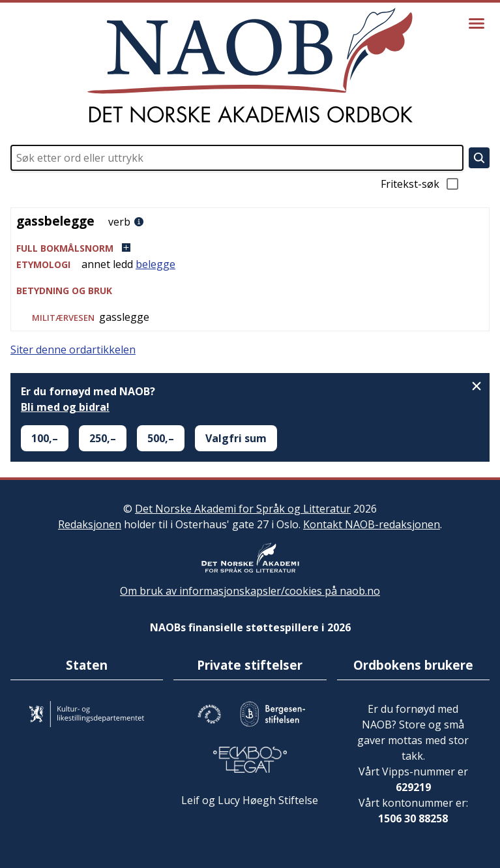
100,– (45, 438)
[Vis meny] (477, 23)
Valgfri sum (236, 438)
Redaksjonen (90, 524)
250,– (103, 438)
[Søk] (479, 158)
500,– (161, 438)
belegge (155, 264)
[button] (250, 248)
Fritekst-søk (420, 184)
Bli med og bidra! (65, 407)
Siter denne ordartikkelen (73, 350)
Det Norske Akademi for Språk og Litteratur (243, 509)
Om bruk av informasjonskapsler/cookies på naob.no (250, 591)
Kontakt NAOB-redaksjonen (372, 524)
